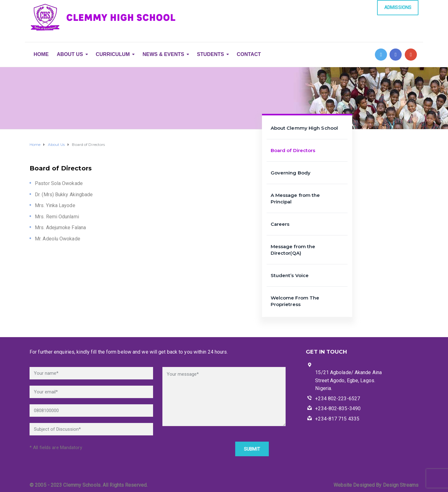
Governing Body (291, 173)
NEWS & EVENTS (163, 54)
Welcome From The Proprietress (295, 301)
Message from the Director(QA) (293, 250)
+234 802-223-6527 (338, 399)
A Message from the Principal (295, 198)
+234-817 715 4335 (337, 419)
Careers (280, 224)
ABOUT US (70, 54)
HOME (41, 54)
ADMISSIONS (398, 7)
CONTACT (249, 54)
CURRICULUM (113, 54)
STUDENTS (210, 54)
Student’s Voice (290, 275)
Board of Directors (293, 150)
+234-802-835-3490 (338, 408)
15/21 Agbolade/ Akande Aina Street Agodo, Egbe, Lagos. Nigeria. (348, 380)
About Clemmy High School (304, 128)
